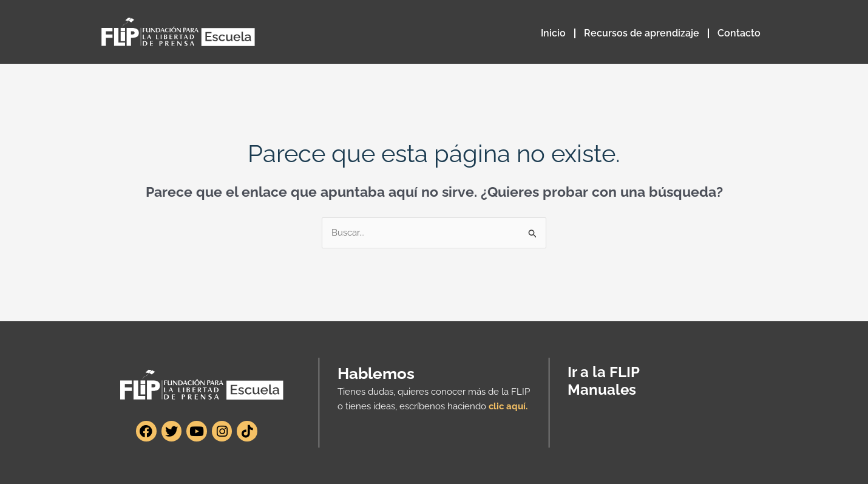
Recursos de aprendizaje (642, 33)
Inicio (553, 33)
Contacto (739, 33)
